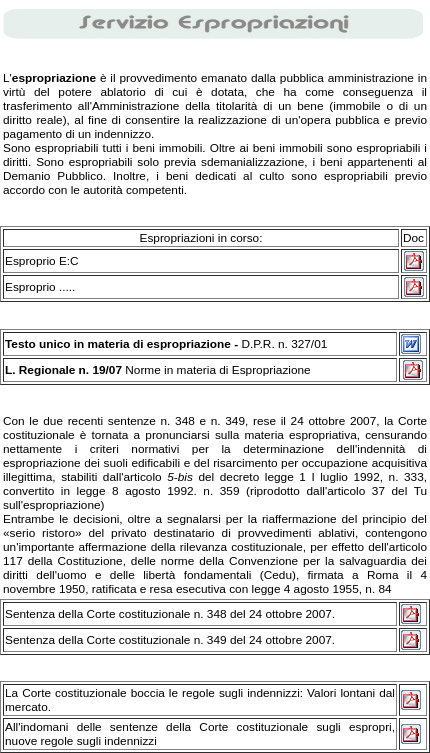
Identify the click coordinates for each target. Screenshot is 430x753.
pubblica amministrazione (347, 78)
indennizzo (122, 134)
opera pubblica (340, 120)
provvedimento (159, 78)
